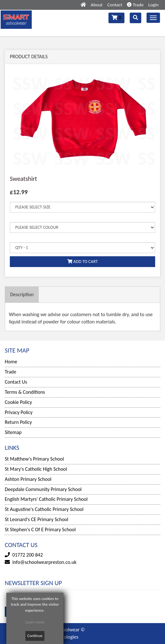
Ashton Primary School (28, 479)
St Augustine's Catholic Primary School (44, 509)
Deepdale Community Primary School (43, 489)
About (97, 5)
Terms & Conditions (25, 392)
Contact (115, 5)
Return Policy (18, 422)
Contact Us (16, 382)
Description (22, 294)
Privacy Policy (19, 412)
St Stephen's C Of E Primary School (40, 529)
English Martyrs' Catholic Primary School (46, 499)
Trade (135, 5)
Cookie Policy (18, 402)
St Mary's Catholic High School (36, 469)
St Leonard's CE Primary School (36, 519)
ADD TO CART (82, 261)
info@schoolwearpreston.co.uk (44, 562)
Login (153, 5)
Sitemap (13, 432)
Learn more (35, 622)
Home (11, 362)
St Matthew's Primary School (34, 459)
